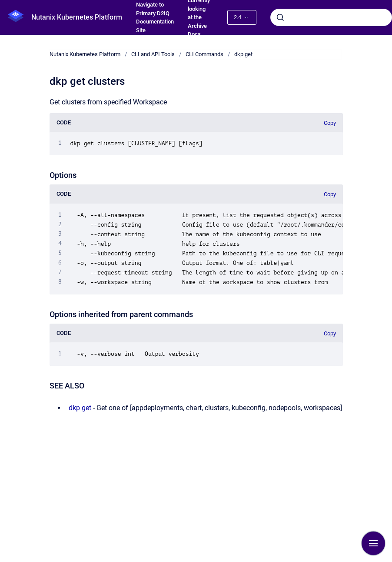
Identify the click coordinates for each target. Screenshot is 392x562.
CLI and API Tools (153, 54)
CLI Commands (204, 54)
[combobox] (331, 17)
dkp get (243, 54)
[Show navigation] (373, 543)
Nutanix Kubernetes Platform (77, 17)
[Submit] (280, 17)
